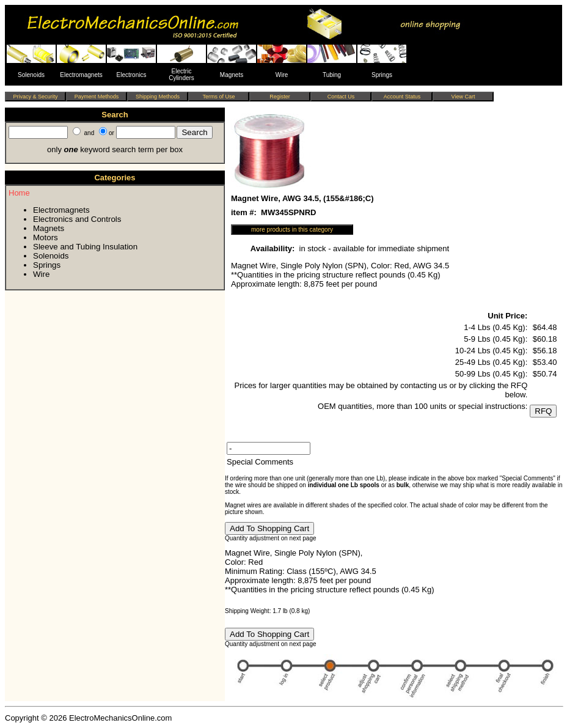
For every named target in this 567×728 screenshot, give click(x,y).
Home (19, 193)
